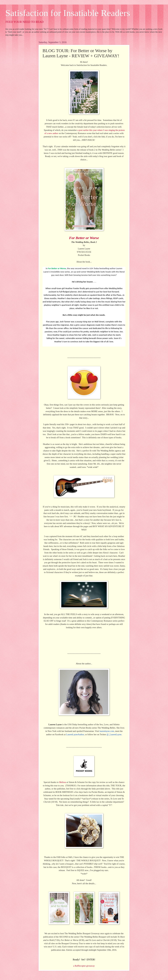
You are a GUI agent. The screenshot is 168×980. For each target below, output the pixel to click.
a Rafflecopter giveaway (84, 966)
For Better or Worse (84, 238)
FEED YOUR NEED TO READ (25, 22)
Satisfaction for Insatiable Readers (68, 13)
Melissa (63, 782)
